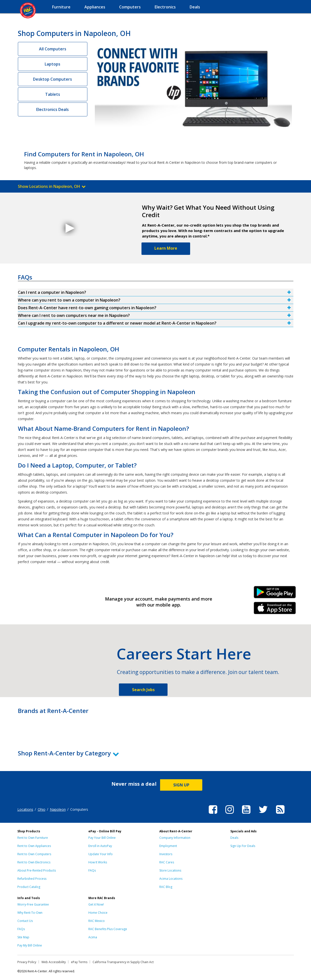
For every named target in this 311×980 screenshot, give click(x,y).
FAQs (92, 870)
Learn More (166, 248)
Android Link (275, 594)
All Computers (53, 49)
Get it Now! (96, 904)
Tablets (53, 94)
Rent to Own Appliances (34, 846)
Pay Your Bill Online (102, 838)
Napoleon (58, 809)
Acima (93, 937)
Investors (166, 854)
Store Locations (170, 870)
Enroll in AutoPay (100, 846)
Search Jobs (143, 690)
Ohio (42, 809)
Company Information (175, 838)
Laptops (52, 64)
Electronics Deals (52, 109)
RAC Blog (166, 887)
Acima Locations (171, 879)
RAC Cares (167, 862)
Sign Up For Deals (243, 846)
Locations (25, 809)
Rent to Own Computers (34, 854)
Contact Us (25, 921)
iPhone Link (275, 610)
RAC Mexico (97, 921)
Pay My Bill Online (30, 945)
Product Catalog (29, 887)
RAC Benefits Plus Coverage (108, 929)
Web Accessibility (54, 962)
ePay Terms (79, 962)
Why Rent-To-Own (30, 913)
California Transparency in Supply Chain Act (123, 962)
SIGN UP (181, 785)
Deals (234, 838)
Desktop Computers (52, 79)
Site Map (23, 937)
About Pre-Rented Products (37, 870)
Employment (168, 846)
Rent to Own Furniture (33, 838)
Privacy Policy (27, 962)
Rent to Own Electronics (34, 862)
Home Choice (98, 913)
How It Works (98, 862)
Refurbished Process (32, 879)
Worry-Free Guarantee (33, 904)
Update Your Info (101, 854)
